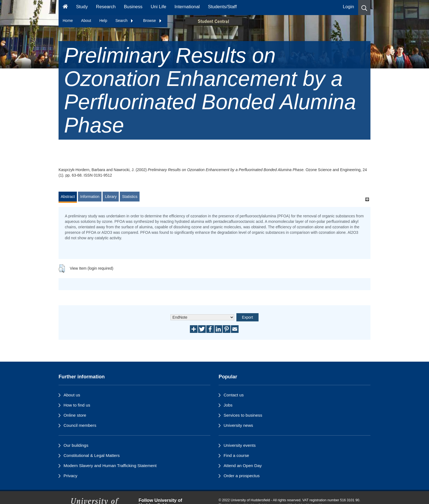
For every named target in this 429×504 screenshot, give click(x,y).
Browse (153, 21)
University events (240, 445)
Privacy (70, 476)
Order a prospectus (242, 476)
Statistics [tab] (130, 197)
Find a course (236, 455)
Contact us (234, 395)
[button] (364, 8)
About (86, 21)
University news (238, 425)
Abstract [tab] (68, 197)
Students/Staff (222, 7)
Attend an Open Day (243, 466)
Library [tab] (111, 197)
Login (348, 7)
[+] (367, 199)
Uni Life (159, 7)
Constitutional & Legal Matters (92, 455)
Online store (75, 415)
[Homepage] (65, 8)
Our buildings (76, 445)
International (187, 7)
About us (72, 395)
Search (124, 21)
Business (133, 7)
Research (106, 7)
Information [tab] (90, 197)
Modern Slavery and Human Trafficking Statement (110, 466)
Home (68, 21)
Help (103, 21)
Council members (80, 425)
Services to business (243, 415)
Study (82, 7)
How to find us (77, 405)
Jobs (228, 405)
